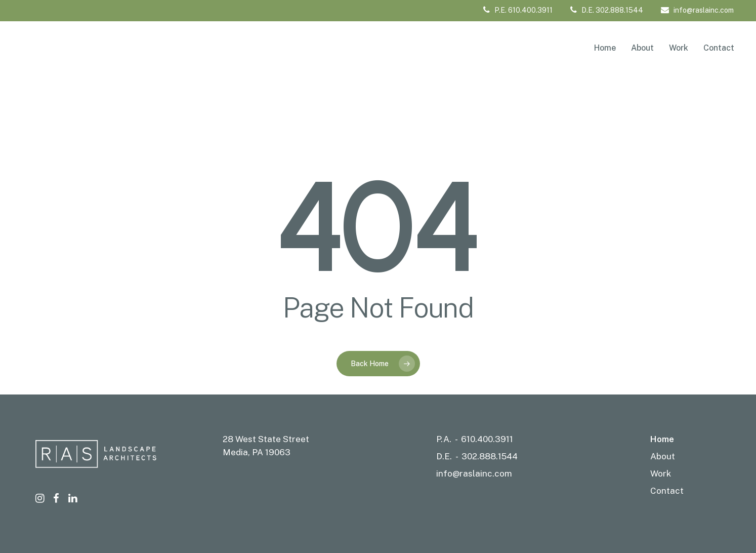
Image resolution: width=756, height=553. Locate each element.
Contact (667, 491)
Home (662, 439)
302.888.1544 (490, 456)
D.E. (444, 456)
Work (661, 473)
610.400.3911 (487, 439)
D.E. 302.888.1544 (607, 10)
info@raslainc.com (697, 10)
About (663, 456)
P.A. (444, 439)
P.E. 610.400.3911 (518, 10)
